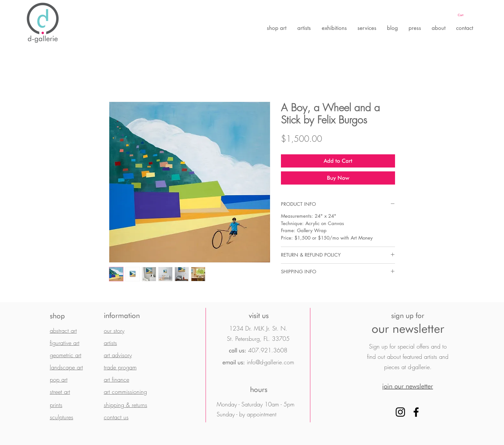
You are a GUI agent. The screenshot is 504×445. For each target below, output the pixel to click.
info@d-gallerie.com (270, 362)
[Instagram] (400, 412)
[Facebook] (416, 412)
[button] (467, 15)
